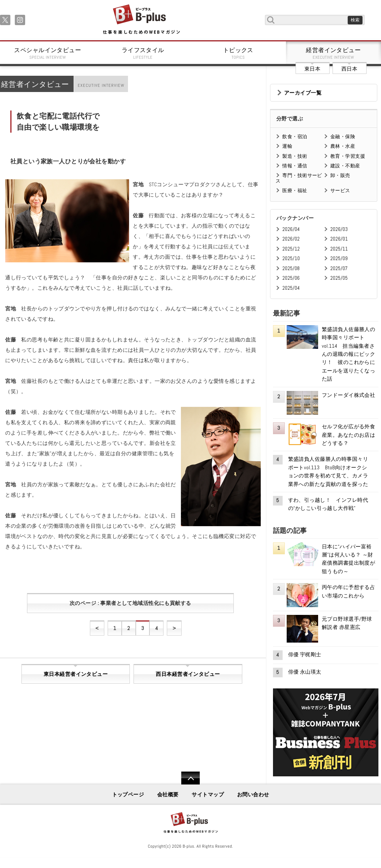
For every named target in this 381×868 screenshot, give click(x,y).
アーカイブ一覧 (303, 93)
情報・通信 (295, 166)
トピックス (238, 53)
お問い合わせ (253, 794)
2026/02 (291, 239)
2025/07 (339, 268)
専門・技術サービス (299, 178)
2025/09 (339, 258)
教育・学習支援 (348, 156)
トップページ (128, 794)
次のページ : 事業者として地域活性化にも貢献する (130, 603)
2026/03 (339, 229)
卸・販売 (340, 175)
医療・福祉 (295, 190)
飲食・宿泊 (295, 137)
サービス (340, 190)
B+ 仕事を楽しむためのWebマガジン (141, 20)
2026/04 (291, 229)
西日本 (349, 69)
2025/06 (291, 278)
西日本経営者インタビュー (188, 674)
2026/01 (339, 239)
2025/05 (339, 278)
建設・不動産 (345, 166)
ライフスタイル (143, 53)
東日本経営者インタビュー (76, 674)
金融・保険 (343, 137)
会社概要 (168, 794)
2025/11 (339, 249)
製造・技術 (295, 156)
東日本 (312, 69)
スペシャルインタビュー (48, 53)
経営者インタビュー (334, 53)
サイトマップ (208, 794)
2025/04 (291, 288)
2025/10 (291, 258)
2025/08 (291, 268)
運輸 (287, 146)
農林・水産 (343, 146)
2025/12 (291, 249)
